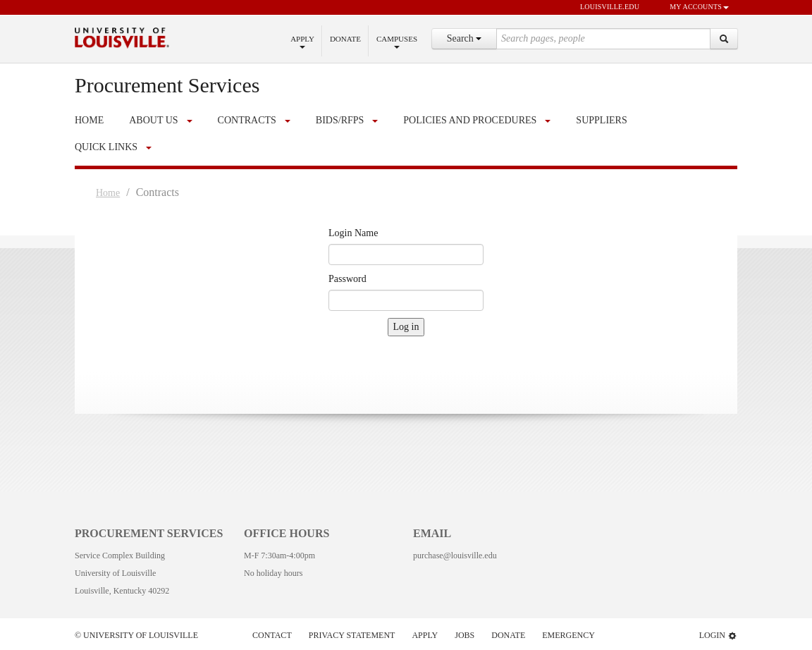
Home (108, 193)
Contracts (247, 120)
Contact (272, 635)
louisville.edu (603, 8)
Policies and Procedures (470, 120)
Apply (302, 42)
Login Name (353, 233)
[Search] (724, 39)
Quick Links (106, 147)
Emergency (568, 635)
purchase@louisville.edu (455, 556)
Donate (345, 39)
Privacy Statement (352, 635)
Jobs (465, 635)
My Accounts (693, 8)
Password (347, 279)
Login (718, 636)
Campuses (397, 42)
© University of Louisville (136, 635)
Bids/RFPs (340, 120)
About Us (153, 120)
